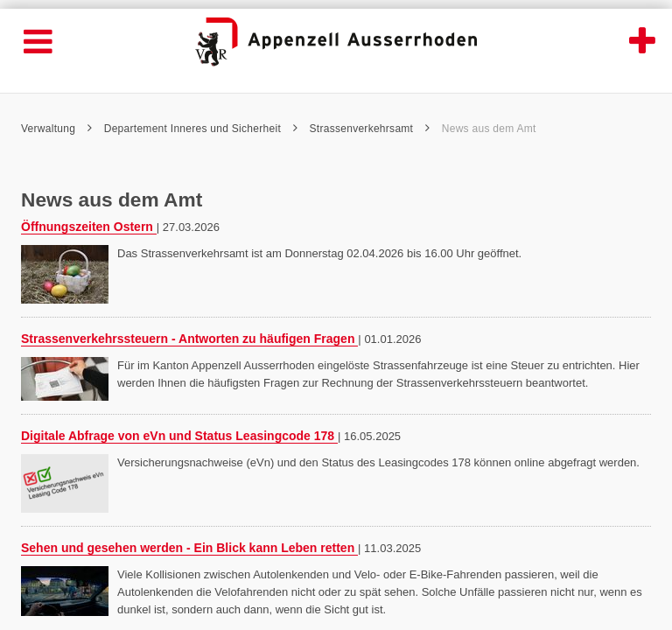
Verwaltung (56, 129)
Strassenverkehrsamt (370, 129)
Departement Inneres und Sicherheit (201, 129)
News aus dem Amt (489, 129)
